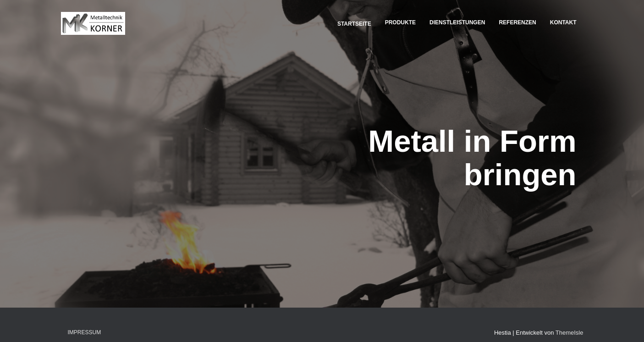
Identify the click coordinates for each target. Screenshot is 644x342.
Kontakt (563, 22)
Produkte (400, 22)
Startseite (354, 24)
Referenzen (517, 22)
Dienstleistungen (457, 22)
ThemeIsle (570, 333)
